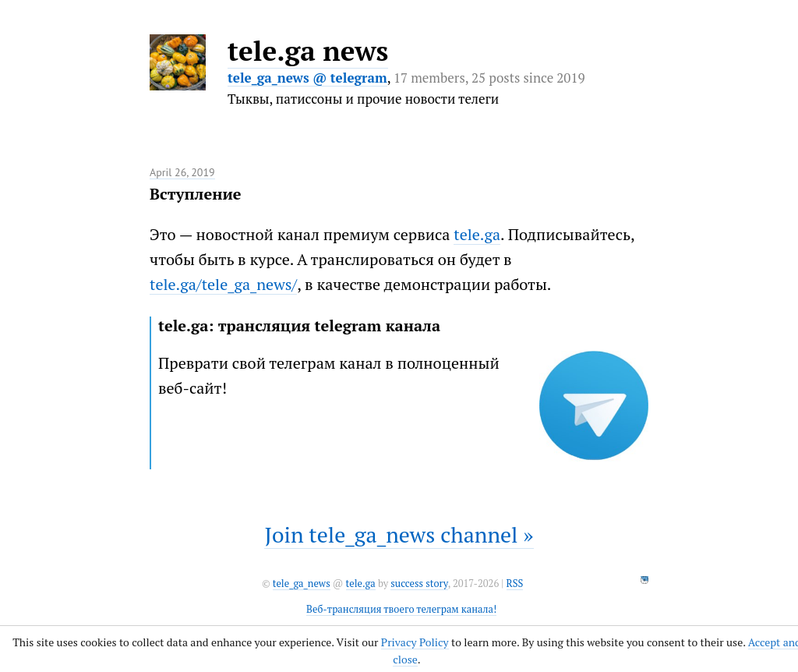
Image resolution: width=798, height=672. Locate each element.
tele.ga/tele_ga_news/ (223, 284)
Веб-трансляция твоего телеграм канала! (401, 609)
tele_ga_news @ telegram (307, 78)
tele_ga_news (302, 584)
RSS (515, 584)
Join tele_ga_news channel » (399, 534)
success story (419, 584)
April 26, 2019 (182, 172)
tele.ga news (308, 51)
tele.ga (477, 234)
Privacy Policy (415, 642)
